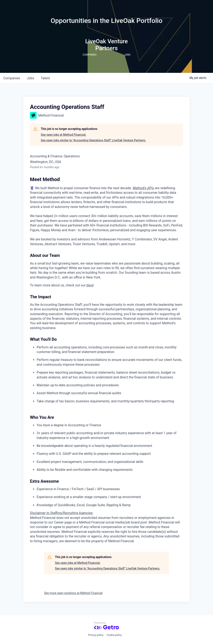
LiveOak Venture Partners (107, 45)
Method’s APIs (143, 188)
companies (12, 78)
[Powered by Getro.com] (106, 626)
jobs (30, 78)
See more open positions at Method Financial (73, 593)
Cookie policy (114, 635)
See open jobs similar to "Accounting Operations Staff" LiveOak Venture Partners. (93, 140)
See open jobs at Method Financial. (64, 135)
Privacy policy (96, 635)
